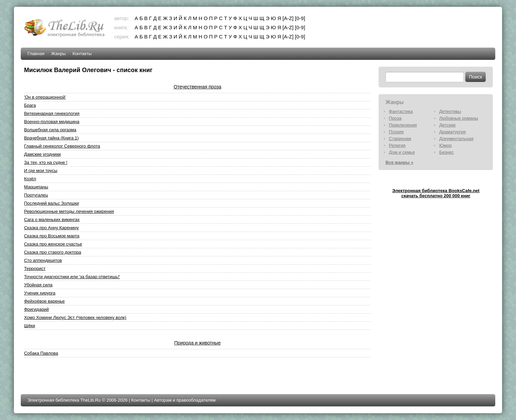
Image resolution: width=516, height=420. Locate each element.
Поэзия (396, 132)
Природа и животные (197, 343)
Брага (30, 105)
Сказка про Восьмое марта (52, 236)
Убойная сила (38, 285)
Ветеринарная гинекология (52, 113)
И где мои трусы (41, 171)
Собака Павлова (41, 353)
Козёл (30, 179)
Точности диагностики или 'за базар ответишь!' (72, 277)
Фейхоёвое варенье (45, 301)
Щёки (30, 326)
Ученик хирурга (40, 293)
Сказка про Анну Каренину (52, 228)
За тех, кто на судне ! (46, 162)
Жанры (58, 54)
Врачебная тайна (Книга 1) (52, 138)
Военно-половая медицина (52, 122)
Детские (447, 125)
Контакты (82, 54)
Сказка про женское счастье (53, 244)
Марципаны (36, 187)
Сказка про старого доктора (53, 252)
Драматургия (452, 132)
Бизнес (446, 152)
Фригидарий (37, 309)
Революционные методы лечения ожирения (69, 211)
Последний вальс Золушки (52, 203)
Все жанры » (399, 162)
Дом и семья (402, 152)
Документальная (456, 139)
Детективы (450, 111)
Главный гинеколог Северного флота (62, 146)
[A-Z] (288, 18)
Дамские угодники (43, 154)
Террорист (35, 268)
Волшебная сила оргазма (50, 130)
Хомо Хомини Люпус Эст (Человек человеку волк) (75, 317)
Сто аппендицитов (43, 260)
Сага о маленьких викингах (52, 220)
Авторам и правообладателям (185, 400)
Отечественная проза (198, 87)
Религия (397, 145)
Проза (395, 118)
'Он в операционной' (45, 97)
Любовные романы (459, 118)
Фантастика (401, 111)
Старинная (400, 139)
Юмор (445, 145)
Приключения (403, 125)
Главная (36, 54)
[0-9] (300, 18)
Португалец (36, 195)
